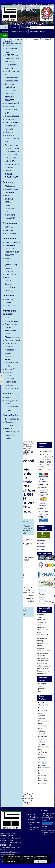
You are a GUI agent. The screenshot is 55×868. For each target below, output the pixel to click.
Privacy (8, 171)
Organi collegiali (12, 116)
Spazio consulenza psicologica (10, 287)
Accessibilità (17, 4)
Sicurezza (9, 132)
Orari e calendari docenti (12, 301)
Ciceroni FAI (10, 369)
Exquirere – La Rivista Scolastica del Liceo (11, 329)
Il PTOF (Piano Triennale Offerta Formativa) (12, 58)
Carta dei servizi (12, 103)
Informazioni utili (12, 397)
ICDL (7, 318)
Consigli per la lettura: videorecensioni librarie (12, 405)
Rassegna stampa (42, 685)
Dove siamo (41, 4)
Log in (4, 35)
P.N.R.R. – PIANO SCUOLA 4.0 (12, 139)
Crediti (33, 815)
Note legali (34, 817)
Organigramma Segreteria (11, 191)
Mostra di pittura (12, 337)
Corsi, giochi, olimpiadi (11, 345)
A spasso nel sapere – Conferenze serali (10, 355)
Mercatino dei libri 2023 (11, 424)
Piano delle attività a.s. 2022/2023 (10, 97)
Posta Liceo (29, 4)
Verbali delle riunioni (10, 437)
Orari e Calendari (12, 242)
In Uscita (9, 227)
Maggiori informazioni (23, 861)
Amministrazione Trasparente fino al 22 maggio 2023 (44, 491)
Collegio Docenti (12, 306)
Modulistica (10, 186)
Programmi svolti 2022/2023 (12, 253)
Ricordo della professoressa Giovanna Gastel (12, 385)
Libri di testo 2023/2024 (10, 247)
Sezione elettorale (9, 197)
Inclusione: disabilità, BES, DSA (11, 110)
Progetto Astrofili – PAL (12, 364)
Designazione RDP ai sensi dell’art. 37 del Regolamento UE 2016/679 (12, 161)
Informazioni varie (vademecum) (11, 262)
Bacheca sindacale (19, 31)
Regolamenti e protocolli (11, 66)
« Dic (41, 469)
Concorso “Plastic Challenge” (10, 375)
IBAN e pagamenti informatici (9, 205)
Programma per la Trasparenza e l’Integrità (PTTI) (12, 148)
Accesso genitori (41, 541)
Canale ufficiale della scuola (43, 705)
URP (7, 212)
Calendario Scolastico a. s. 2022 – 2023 (11, 87)
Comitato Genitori (12, 419)
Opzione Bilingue (12, 123)
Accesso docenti (41, 548)
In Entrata (9, 230)
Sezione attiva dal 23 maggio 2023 (43, 479)
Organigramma (11, 81)
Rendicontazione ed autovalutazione (12, 74)
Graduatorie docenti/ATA (10, 216)
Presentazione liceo (11, 50)
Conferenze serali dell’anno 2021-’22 (43, 741)
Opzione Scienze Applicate (12, 127)
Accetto (41, 861)
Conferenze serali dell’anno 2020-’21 (43, 714)
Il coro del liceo (11, 321)
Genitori (5, 31)
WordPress (45, 833)
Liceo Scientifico (12, 119)
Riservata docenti (36, 7)
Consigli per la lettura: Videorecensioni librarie (44, 767)
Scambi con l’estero (10, 279)
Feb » (50, 469)
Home (4, 27)
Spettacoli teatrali (12, 340)
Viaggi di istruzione (9, 270)
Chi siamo (14, 27)
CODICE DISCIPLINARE (12, 176)
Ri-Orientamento (12, 233)
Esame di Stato (12, 274)
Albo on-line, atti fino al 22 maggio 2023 (43, 514)
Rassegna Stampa (38, 31)
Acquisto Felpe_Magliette (12, 430)
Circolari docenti (28, 27)
